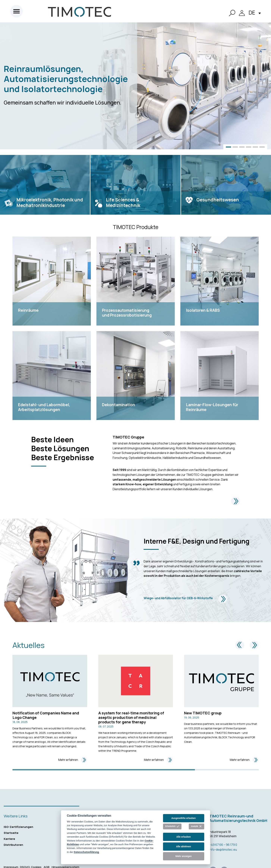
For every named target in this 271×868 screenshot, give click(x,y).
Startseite (11, 833)
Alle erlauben (184, 837)
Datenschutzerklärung (86, 852)
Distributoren (13, 845)
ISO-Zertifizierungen (18, 827)
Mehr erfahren (73, 760)
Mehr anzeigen (184, 856)
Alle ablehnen (184, 846)
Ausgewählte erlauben (184, 818)
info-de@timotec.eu (223, 850)
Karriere (9, 839)
